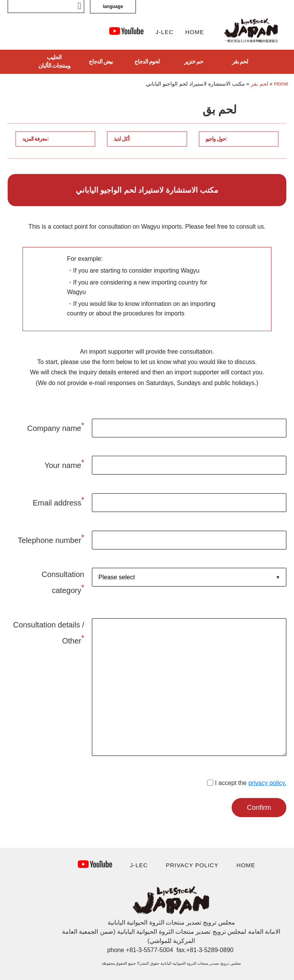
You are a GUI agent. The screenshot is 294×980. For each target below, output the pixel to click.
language (113, 7)
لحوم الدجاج (147, 61)
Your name (64, 464)
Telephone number (51, 539)
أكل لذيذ (122, 139)
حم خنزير (194, 61)
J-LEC (164, 32)
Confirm (259, 808)
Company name (56, 427)
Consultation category (63, 582)
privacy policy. (267, 783)
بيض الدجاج (101, 61)
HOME (195, 32)
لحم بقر (240, 61)
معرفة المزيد (35, 139)
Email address (58, 501)
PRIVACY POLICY (192, 865)
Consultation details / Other (49, 633)
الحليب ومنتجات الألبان (54, 62)
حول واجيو (216, 139)
